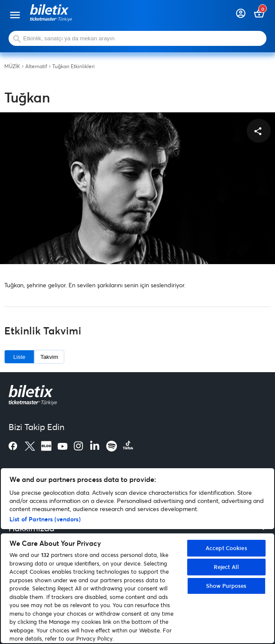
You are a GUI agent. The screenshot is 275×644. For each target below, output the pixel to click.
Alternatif (36, 66)
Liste (19, 357)
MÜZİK (12, 66)
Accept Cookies (226, 548)
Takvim (49, 357)
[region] (137, 556)
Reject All (226, 567)
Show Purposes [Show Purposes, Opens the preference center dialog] (226, 586)
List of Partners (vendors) (45, 519)
